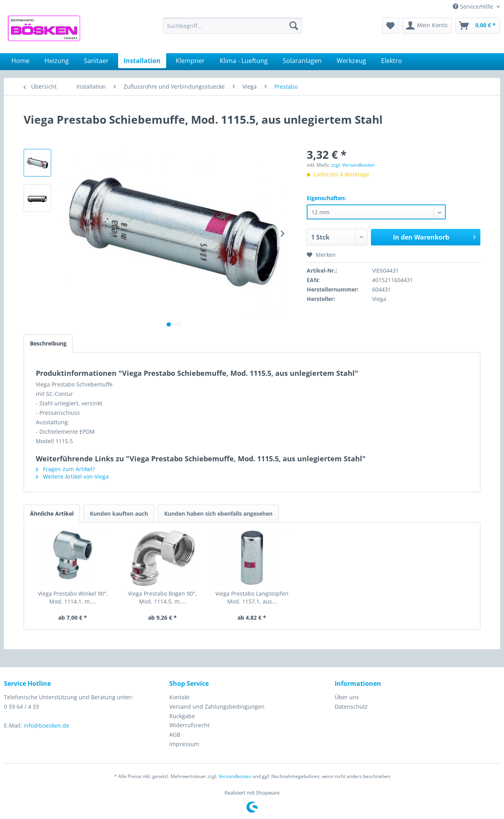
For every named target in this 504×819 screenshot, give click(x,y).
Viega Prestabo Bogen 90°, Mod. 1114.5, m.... (162, 597)
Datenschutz (351, 707)
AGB (175, 734)
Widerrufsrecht (189, 725)
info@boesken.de (46, 725)
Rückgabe (182, 716)
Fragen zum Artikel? (65, 469)
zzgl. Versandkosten (353, 165)
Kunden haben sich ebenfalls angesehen (218, 513)
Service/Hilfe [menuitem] (474, 6)
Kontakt (179, 697)
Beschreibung (48, 343)
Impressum (184, 744)
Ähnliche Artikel (52, 513)
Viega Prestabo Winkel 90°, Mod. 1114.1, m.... (73, 597)
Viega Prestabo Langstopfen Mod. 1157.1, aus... (252, 597)
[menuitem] (233, 26)
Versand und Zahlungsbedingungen (217, 707)
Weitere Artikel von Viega (72, 476)
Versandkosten (235, 776)
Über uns (347, 697)
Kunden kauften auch (119, 513)
